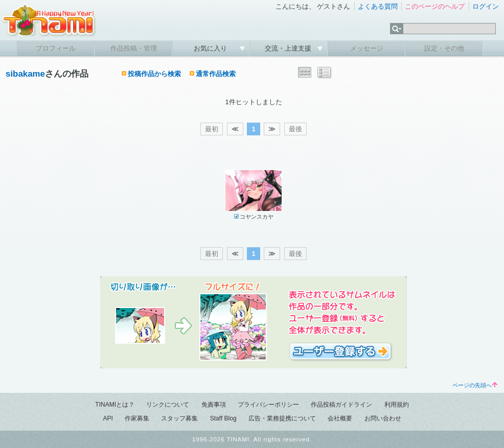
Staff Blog (223, 418)
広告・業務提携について (282, 418)
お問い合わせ (383, 418)
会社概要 (340, 418)
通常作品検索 (216, 74)
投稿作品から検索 (154, 74)
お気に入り (211, 48)
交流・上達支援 (289, 48)
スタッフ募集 (179, 418)
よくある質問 (378, 6)
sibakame (25, 74)
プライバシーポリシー (268, 405)
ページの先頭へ (475, 385)
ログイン (486, 6)
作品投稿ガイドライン (341, 405)
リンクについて (168, 405)
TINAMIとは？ (115, 405)
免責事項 (214, 405)
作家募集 (137, 418)
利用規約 (397, 405)
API (108, 418)
